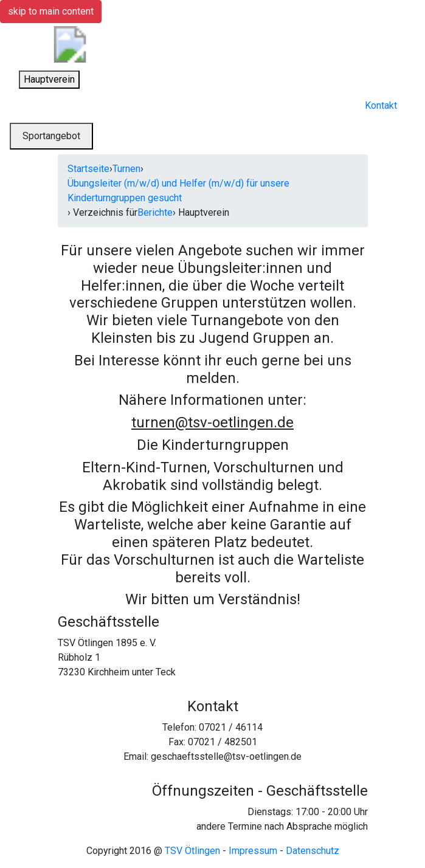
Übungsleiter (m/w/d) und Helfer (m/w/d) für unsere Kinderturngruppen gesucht (178, 191)
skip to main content (51, 11)
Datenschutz (313, 851)
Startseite (88, 169)
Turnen (126, 169)
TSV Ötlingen (192, 851)
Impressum (253, 851)
